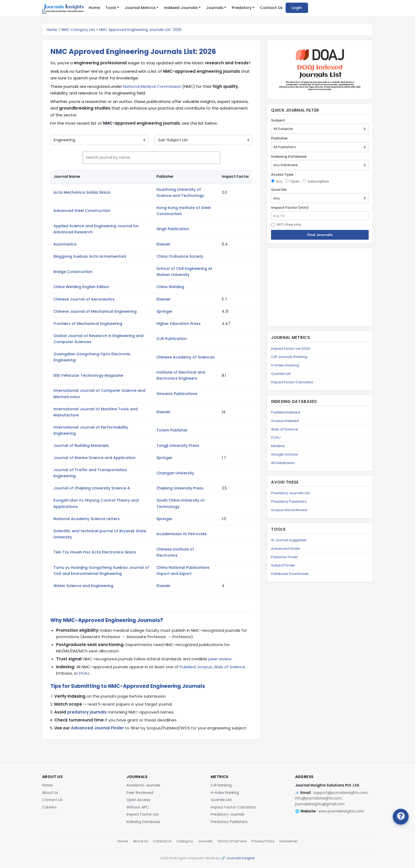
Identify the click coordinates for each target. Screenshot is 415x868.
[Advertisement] (320, 287)
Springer (164, 311)
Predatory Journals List (290, 493)
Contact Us (271, 8)
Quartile (279, 190)
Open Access (138, 800)
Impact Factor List (143, 814)
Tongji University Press (178, 446)
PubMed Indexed (286, 412)
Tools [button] (111, 8)
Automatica (65, 244)
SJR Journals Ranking (289, 357)
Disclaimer (289, 841)
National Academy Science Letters (87, 519)
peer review (220, 659)
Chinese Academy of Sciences (186, 357)
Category (185, 841)
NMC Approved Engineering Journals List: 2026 (140, 30)
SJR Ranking (221, 785)
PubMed (188, 667)
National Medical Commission (152, 86)
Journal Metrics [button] (140, 8)
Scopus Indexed (285, 421)
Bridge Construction (73, 272)
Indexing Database (289, 156)
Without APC (138, 807)
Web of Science (229, 667)
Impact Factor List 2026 (290, 349)
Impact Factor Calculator (292, 382)
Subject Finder (283, 565)
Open (292, 181)
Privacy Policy (263, 841)
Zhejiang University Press (180, 488)
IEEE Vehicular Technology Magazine (88, 375)
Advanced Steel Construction (82, 211)
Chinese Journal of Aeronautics (84, 299)
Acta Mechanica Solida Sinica (82, 192)
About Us (50, 793)
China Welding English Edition (81, 287)
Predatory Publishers (289, 501)
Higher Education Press (179, 324)
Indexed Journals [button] (181, 8)
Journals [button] (215, 8)
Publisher (279, 138)
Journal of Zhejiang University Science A (92, 488)
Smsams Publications (177, 394)
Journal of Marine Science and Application (94, 458)
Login (297, 8)
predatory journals (87, 712)
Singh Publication (173, 229)
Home (94, 8)
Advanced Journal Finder (97, 728)
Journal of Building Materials (81, 446)
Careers (49, 807)
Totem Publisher (172, 430)
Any (277, 181)
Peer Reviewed (140, 793)
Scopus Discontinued (289, 510)
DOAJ (84, 673)
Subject (278, 120)
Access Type (282, 174)
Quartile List (281, 374)
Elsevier (164, 244)
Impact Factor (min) (290, 208)
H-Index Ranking (285, 365)
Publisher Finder (285, 557)
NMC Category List (78, 30)
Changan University (175, 473)
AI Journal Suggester (289, 540)
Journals (205, 841)
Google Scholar (285, 454)
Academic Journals (143, 785)
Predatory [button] (242, 8)
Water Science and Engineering (83, 586)
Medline (278, 446)
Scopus (205, 667)
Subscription (316, 181)
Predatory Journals (228, 814)
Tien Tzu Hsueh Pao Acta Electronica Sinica (95, 552)
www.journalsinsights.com (341, 811)
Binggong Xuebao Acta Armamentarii (90, 256)
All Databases (283, 463)
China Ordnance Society (180, 256)
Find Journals (320, 235)
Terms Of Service (232, 841)
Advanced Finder (286, 549)
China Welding (170, 287)
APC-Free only (286, 224)
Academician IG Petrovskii (181, 534)
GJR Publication (172, 339)
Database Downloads (290, 574)
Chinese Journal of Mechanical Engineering (95, 311)
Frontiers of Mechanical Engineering (88, 324)
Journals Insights (241, 858)
